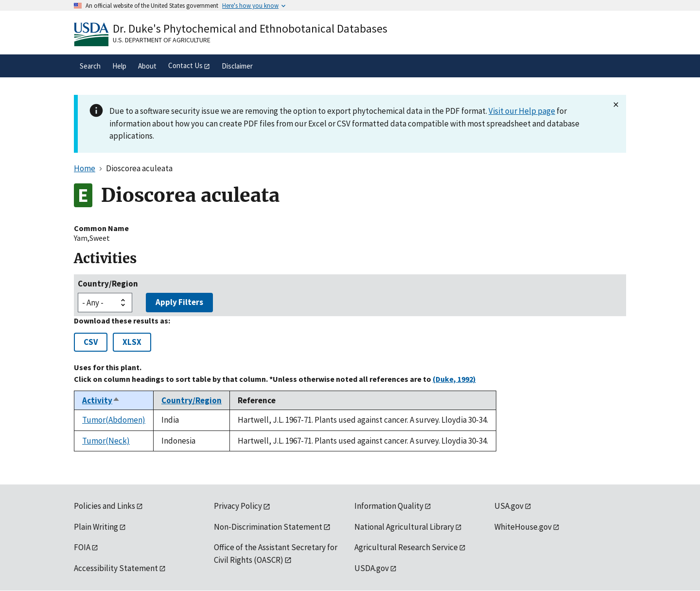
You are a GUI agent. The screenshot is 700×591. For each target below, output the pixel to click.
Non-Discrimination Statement (268, 527)
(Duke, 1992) (454, 379)
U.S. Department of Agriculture (162, 40)
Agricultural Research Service (406, 547)
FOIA (82, 547)
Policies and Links (105, 506)
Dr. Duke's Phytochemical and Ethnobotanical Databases (250, 28)
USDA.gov (372, 568)
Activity (101, 400)
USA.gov (509, 506)
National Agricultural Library (404, 527)
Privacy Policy (238, 506)
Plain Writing (96, 527)
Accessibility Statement (116, 568)
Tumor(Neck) (106, 441)
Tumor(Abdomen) (114, 420)
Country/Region (108, 284)
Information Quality (389, 506)
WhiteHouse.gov (523, 527)
